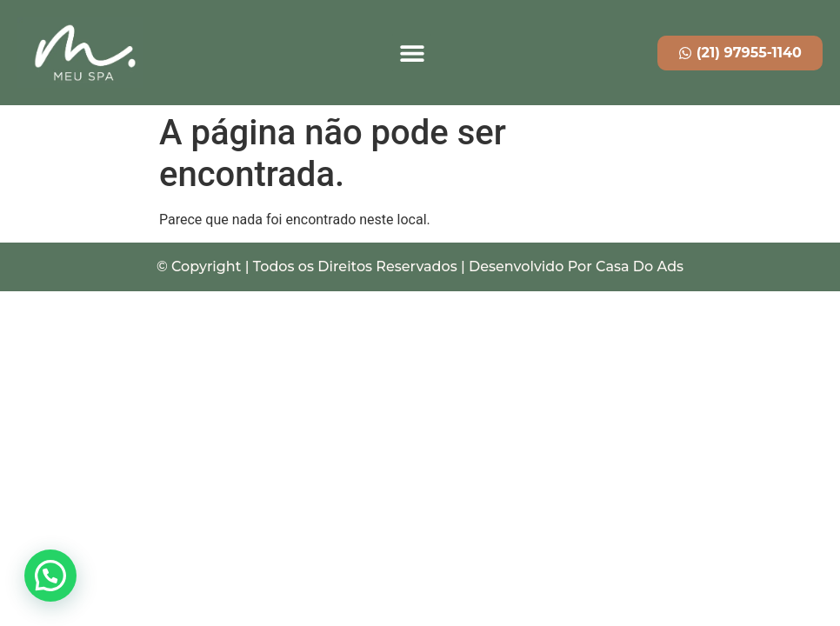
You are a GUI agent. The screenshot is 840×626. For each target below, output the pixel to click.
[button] (412, 53)
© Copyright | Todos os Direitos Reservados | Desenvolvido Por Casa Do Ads (420, 266)
